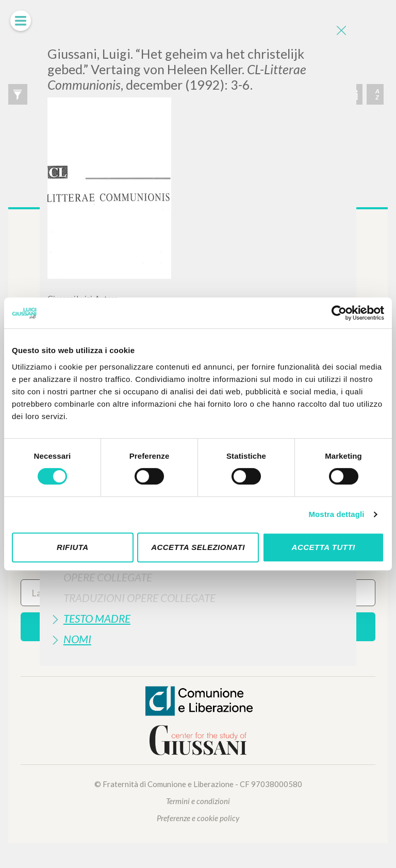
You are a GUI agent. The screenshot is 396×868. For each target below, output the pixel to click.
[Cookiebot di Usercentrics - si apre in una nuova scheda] (339, 313)
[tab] (198, 577)
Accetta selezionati (198, 547)
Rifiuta (73, 547)
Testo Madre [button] (97, 618)
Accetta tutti (324, 547)
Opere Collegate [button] (108, 577)
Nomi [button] (77, 639)
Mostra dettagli (336, 514)
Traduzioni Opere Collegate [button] (139, 598)
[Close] (341, 31)
